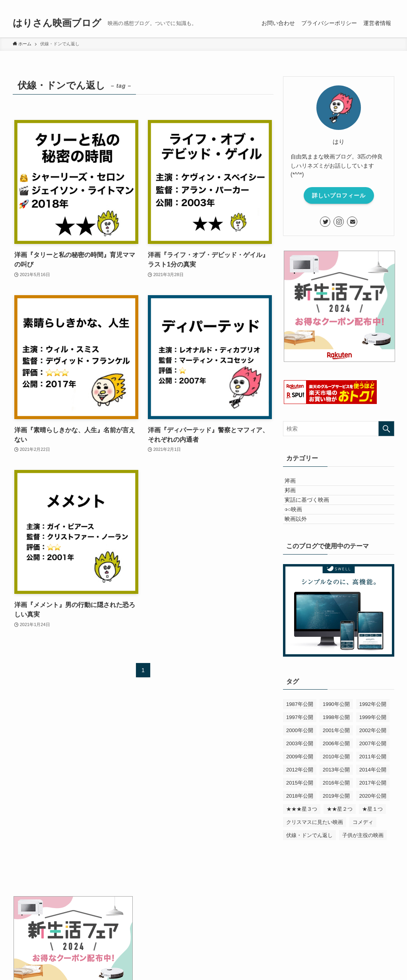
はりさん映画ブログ (57, 23)
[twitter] (348, 4)
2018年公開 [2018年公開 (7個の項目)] (300, 831)
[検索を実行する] (386, 429)
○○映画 (300, 533)
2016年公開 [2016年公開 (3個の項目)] (336, 818)
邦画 (297, 501)
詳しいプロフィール (339, 195)
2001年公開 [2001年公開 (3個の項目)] (336, 765)
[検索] (389, 4)
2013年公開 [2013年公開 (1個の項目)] (336, 805)
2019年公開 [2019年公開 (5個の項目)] (336, 831)
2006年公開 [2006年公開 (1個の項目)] (336, 778)
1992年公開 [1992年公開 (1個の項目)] (373, 739)
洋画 (297, 484)
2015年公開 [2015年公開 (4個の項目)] (300, 818)
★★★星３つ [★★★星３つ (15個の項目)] (302, 844)
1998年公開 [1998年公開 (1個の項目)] (336, 752)
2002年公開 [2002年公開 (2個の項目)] (373, 765)
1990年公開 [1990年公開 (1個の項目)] (336, 739)
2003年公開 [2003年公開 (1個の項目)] (300, 778)
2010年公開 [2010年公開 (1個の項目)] (336, 792)
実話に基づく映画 (314, 517)
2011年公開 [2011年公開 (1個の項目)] (373, 792)
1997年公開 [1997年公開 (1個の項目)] (300, 752)
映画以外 (302, 550)
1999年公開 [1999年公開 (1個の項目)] (373, 752)
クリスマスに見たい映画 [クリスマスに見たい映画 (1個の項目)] (315, 857)
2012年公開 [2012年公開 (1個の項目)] (300, 805)
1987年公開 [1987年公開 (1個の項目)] (300, 739)
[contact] (379, 4)
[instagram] (358, 4)
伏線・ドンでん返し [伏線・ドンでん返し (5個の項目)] (309, 870)
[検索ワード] (339, 429)
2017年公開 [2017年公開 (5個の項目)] (373, 818)
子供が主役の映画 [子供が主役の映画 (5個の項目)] (363, 870)
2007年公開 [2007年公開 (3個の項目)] (373, 778)
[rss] (368, 4)
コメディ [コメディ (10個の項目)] (363, 857)
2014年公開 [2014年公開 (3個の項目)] (373, 805)
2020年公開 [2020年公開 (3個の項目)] (373, 831)
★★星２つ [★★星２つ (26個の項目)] (340, 844)
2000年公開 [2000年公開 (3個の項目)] (300, 765)
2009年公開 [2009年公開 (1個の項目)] (300, 792)
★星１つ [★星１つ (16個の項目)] (372, 844)
